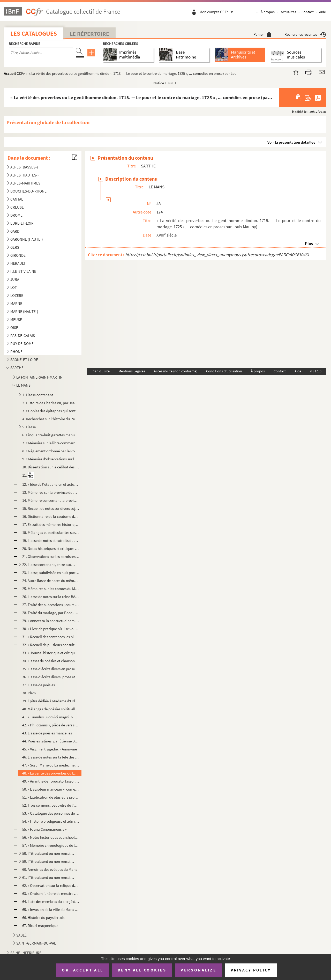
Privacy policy (251, 970)
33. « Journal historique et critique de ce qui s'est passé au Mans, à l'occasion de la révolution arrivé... (51, 653)
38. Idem (29, 693)
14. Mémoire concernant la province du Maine (51, 500)
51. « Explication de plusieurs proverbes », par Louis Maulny (51, 797)
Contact (308, 12)
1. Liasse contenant (38, 395)
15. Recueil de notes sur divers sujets (51, 508)
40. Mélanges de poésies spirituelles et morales (51, 709)
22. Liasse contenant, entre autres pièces (49, 565)
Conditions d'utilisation (224, 371)
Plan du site (101, 371)
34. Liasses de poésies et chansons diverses (51, 661)
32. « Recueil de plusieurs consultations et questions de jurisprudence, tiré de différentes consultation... (51, 645)
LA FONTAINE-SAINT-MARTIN (39, 377)
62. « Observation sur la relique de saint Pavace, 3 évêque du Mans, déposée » (51, 885)
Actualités (288, 12)
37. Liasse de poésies (39, 685)
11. (28, 476)
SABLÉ (21, 935)
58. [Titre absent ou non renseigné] (49, 853)
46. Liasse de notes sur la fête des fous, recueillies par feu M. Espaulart (51, 757)
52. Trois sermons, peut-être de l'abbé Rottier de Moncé (51, 805)
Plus (309, 244)
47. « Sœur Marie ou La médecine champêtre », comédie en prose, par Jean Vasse (51, 765)
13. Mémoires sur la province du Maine (51, 492)
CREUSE (17, 207)
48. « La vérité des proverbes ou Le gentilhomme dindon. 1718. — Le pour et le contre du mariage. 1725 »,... (51, 773)
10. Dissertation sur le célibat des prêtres (51, 467)
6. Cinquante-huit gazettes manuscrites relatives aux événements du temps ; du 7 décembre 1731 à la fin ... (51, 435)
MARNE (16, 303)
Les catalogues (34, 34)
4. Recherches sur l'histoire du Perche (51, 419)
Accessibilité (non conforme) (176, 371)
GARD (15, 231)
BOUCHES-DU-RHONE (28, 191)
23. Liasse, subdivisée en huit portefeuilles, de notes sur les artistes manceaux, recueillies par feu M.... (51, 573)
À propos (268, 12)
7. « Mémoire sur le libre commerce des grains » (51, 443)
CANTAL (17, 199)
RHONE (16, 352)
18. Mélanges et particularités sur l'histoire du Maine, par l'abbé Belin (51, 532)
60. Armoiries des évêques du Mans (50, 869)
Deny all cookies (142, 970)
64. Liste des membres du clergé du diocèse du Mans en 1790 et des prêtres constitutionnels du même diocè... (51, 901)
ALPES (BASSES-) (24, 167)
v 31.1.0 (316, 371)
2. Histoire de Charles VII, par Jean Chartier (51, 403)
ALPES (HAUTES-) (25, 175)
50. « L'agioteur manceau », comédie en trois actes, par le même (51, 789)
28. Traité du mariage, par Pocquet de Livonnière (51, 613)
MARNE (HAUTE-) (24, 311)
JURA (15, 279)
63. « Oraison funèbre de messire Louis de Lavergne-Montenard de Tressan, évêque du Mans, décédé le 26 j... (51, 893)
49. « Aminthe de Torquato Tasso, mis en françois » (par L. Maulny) (51, 781)
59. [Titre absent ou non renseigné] (49, 861)
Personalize (198, 970)
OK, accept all (82, 970)
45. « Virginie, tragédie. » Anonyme (50, 749)
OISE (14, 327)
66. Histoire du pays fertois (43, 918)
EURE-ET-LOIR (22, 223)
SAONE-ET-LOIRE (24, 360)
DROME (16, 215)
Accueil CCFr (14, 73)
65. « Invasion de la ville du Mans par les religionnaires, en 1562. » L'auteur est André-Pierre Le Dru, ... (51, 909)
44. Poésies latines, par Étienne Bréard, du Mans (51, 741)
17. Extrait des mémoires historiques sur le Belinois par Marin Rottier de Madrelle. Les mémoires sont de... (51, 524)
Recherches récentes (305, 34)
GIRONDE (18, 255)
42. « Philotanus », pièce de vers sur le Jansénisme (51, 725)
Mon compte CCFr (217, 12)
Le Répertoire (89, 34)
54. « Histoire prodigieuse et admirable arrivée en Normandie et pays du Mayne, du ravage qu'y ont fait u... (51, 821)
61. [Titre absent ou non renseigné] (49, 877)
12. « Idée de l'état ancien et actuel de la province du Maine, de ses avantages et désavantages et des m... (51, 484)
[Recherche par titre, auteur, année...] (41, 53)
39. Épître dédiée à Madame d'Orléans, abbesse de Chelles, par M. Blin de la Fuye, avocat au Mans (51, 701)
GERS (15, 247)
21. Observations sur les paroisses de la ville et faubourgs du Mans (51, 557)
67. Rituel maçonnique (40, 926)
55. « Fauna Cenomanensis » (44, 829)
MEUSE (16, 319)
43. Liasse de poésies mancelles (47, 733)
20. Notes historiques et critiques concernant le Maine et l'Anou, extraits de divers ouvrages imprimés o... (51, 548)
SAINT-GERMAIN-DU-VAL (36, 943)
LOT (14, 287)
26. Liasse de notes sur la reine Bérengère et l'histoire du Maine (51, 597)
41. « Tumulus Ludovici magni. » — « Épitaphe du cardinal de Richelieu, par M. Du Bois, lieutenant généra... (51, 717)
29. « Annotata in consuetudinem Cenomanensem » (51, 621)
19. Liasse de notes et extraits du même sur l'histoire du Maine (51, 540)
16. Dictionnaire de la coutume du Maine (51, 516)
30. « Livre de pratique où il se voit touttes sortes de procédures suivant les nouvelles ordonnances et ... (51, 629)
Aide (322, 12)
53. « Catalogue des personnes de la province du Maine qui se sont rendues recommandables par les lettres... (51, 813)
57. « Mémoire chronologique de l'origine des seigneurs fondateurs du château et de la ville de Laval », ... (51, 845)
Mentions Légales (132, 371)
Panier (262, 34)
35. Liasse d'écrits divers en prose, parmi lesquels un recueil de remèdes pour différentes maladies (51, 669)
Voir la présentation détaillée (291, 142)
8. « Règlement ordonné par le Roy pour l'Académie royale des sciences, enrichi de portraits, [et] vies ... (51, 451)
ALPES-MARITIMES (25, 183)
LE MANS (23, 385)
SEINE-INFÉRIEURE (26, 953)
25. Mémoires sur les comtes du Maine (51, 589)
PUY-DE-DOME (22, 344)
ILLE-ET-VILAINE (23, 271)
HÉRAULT (18, 263)
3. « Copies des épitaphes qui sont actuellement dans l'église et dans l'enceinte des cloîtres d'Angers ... (51, 411)
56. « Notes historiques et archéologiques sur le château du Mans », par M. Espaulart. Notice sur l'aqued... (51, 837)
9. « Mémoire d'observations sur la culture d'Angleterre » (51, 459)
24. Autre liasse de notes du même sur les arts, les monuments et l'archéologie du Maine (51, 581)
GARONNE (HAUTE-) (27, 239)
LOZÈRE (17, 295)
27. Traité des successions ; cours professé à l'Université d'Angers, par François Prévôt (51, 605)
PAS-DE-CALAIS (23, 336)
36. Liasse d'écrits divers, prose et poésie (51, 677)
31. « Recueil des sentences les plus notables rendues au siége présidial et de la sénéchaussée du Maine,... (51, 637)
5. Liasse (29, 427)
